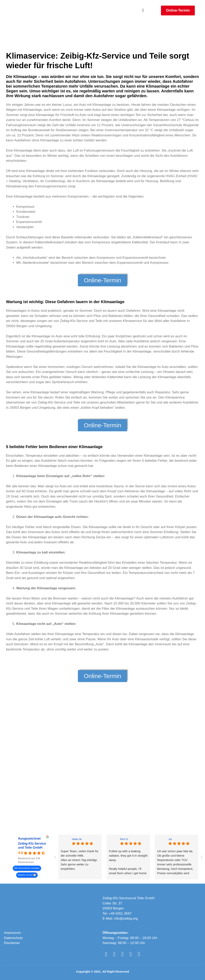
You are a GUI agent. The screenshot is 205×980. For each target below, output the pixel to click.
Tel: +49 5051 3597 (117, 914)
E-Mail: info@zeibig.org (120, 919)
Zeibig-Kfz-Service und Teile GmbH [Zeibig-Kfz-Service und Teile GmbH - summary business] (32, 846)
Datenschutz (14, 938)
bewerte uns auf (25, 875)
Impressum (12, 933)
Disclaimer (12, 943)
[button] (143, 10)
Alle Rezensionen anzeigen (27, 868)
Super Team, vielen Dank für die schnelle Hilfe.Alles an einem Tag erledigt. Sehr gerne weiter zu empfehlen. (80, 860)
